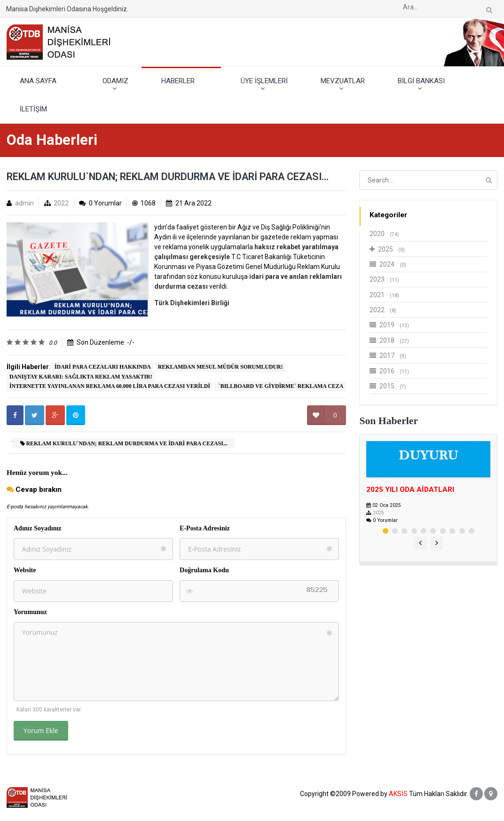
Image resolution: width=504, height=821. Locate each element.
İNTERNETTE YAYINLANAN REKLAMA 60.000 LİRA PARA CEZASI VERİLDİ (110, 386)
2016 (389, 371)
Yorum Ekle (41, 730)
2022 (61, 203)
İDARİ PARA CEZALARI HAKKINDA (103, 367)
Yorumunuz (30, 612)
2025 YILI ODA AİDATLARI (410, 489)
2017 (388, 355)
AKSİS (398, 794)
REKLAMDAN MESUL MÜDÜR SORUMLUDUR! (220, 367)
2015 (388, 386)
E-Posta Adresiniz (205, 528)
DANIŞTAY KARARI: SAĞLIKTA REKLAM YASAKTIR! (81, 377)
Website (25, 570)
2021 (384, 295)
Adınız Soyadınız (38, 528)
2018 (389, 340)
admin (24, 203)
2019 (389, 325)
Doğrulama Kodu (204, 570)
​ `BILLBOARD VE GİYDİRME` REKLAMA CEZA (280, 386)
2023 (384, 279)
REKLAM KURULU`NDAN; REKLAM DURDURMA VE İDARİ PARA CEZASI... (124, 443)
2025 (387, 249)
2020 (384, 234)
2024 (388, 264)
